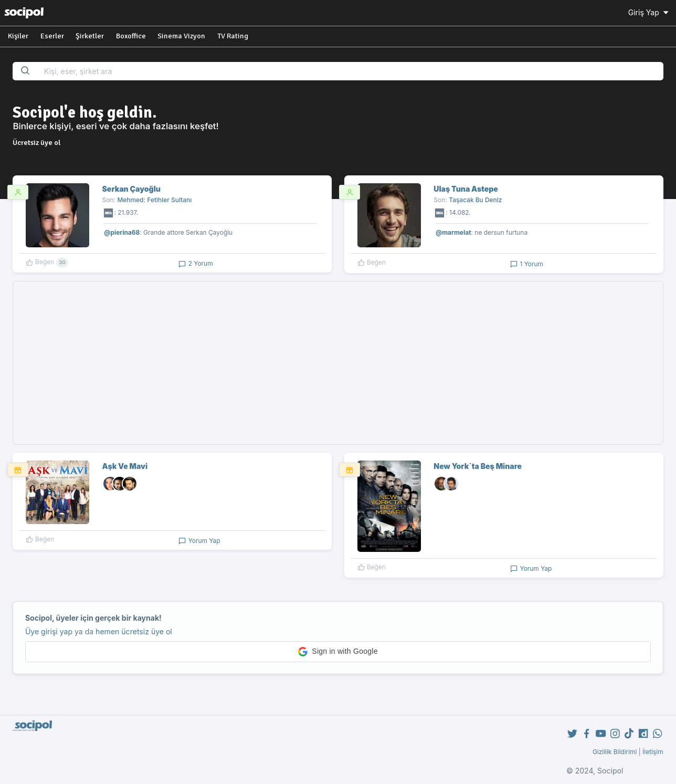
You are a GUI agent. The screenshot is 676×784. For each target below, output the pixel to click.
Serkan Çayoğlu (131, 189)
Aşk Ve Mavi (125, 466)
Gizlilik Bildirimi (615, 752)
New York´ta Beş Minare (478, 466)
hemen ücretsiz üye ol (134, 631)
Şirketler (90, 36)
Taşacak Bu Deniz (475, 200)
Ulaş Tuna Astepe (466, 189)
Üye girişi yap (49, 631)
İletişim (653, 752)
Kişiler (18, 36)
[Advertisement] (338, 363)
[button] (338, 652)
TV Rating (233, 36)
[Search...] (350, 71)
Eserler (52, 36)
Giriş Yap (649, 12)
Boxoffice (131, 36)
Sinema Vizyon (181, 36)
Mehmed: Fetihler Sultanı (154, 200)
